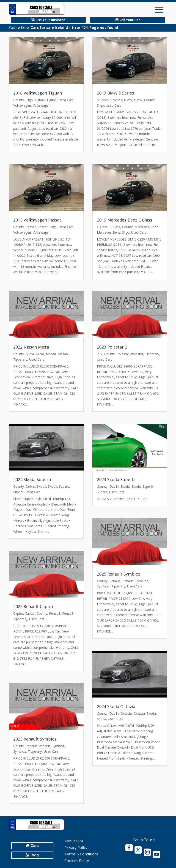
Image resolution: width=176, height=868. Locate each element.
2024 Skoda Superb (32, 479)
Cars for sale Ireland (49, 27)
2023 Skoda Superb (116, 479)
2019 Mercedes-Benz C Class (125, 220)
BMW (128, 100)
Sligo (29, 100)
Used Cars (66, 100)
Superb (64, 486)
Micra (30, 354)
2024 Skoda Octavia (116, 706)
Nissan (51, 354)
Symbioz (58, 746)
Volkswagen (22, 105)
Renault (55, 613)
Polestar (123, 354)
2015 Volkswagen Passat (37, 220)
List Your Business (51, 20)
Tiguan (40, 100)
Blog (35, 855)
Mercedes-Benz (146, 227)
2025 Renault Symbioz (35, 739)
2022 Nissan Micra (31, 347)
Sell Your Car (130, 20)
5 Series (103, 100)
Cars (35, 846)
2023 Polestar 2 (112, 347)
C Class (102, 227)
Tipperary (20, 359)
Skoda (41, 486)
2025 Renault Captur (33, 606)
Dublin (30, 486)
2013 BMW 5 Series (115, 93)
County (19, 100)
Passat (31, 227)
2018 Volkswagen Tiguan (38, 93)
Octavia (126, 713)
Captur (18, 613)
